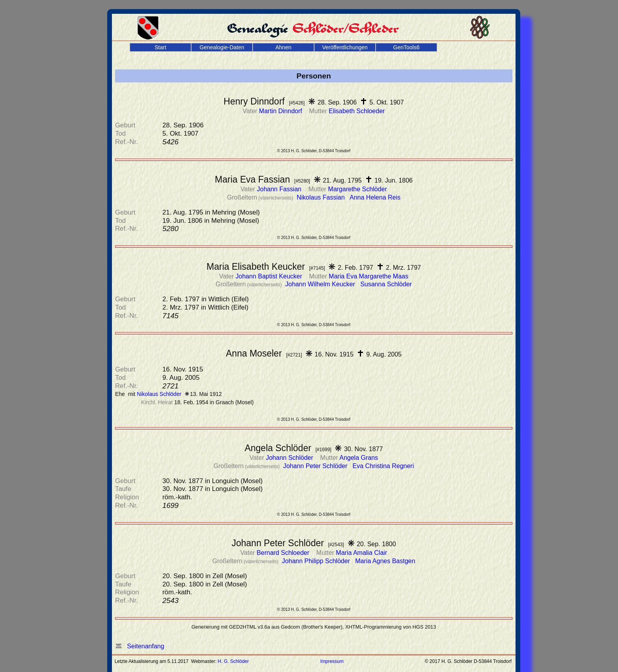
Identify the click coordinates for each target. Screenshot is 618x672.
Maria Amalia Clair (361, 553)
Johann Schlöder (290, 458)
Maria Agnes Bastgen (385, 561)
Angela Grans (359, 458)
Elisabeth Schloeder (357, 111)
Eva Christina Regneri (383, 466)
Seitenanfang (140, 646)
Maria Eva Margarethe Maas (369, 276)
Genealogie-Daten (222, 47)
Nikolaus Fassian (322, 197)
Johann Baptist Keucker (270, 276)
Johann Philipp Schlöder (317, 561)
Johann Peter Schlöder (316, 466)
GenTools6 (407, 47)
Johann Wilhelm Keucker (321, 284)
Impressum (332, 661)
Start (160, 47)
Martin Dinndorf (281, 111)
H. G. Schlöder (234, 661)
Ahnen (283, 47)
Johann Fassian (280, 189)
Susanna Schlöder (386, 284)
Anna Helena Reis (375, 197)
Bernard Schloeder (284, 553)
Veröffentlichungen (345, 47)
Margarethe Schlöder (357, 189)
